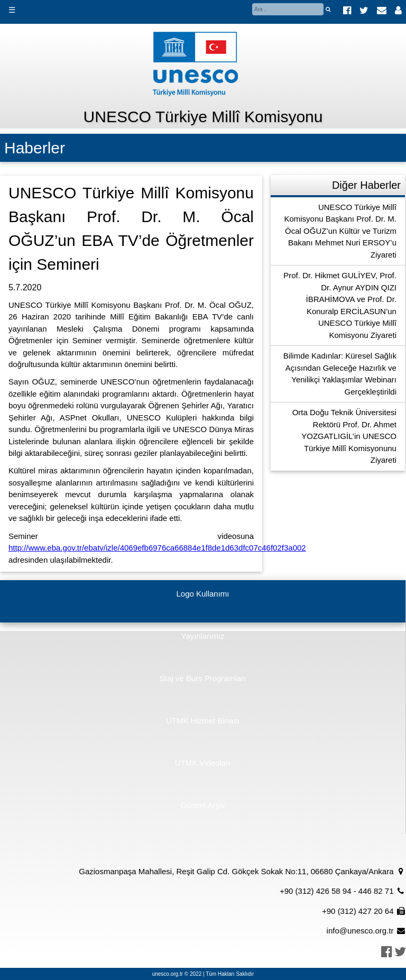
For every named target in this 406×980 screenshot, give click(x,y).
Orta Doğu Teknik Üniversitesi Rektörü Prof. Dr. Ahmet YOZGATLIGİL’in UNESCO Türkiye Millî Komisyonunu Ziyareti (344, 436)
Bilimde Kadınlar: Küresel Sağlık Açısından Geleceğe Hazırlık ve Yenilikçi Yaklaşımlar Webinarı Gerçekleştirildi (340, 374)
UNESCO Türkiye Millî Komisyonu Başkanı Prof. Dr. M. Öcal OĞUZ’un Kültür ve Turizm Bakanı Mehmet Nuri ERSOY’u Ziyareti (340, 231)
